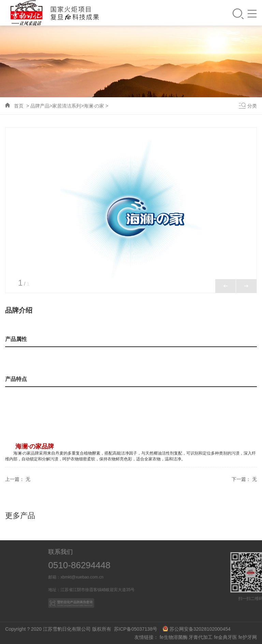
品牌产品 (40, 106)
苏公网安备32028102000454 (197, 629)
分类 (252, 106)
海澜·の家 (94, 106)
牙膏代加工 (201, 637)
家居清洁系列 (67, 106)
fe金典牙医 (225, 637)
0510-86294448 (98, 565)
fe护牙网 (248, 637)
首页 (19, 106)
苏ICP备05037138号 (138, 629)
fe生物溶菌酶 (174, 637)
